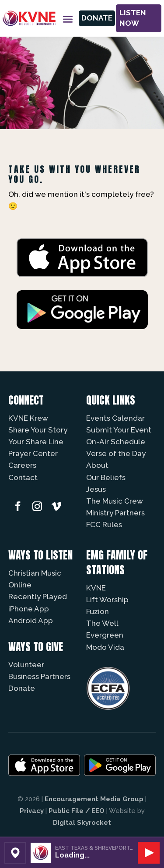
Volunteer (26, 665)
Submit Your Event (119, 430)
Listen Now (133, 18)
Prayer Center (33, 453)
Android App (31, 621)
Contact (23, 477)
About (97, 465)
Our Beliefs (106, 477)
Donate (97, 18)
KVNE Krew (28, 418)
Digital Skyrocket (82, 823)
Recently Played (38, 597)
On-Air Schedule (116, 442)
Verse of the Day (116, 453)
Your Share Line (36, 442)
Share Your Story (38, 430)
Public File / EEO (77, 811)
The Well (102, 623)
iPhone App (29, 609)
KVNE (96, 588)
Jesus (96, 489)
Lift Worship (107, 600)
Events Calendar (115, 418)
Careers (22, 465)
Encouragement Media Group (94, 799)
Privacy (32, 811)
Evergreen (105, 635)
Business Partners (39, 676)
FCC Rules (104, 525)
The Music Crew (115, 501)
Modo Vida (105, 647)
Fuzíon (98, 611)
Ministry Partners (115, 513)
